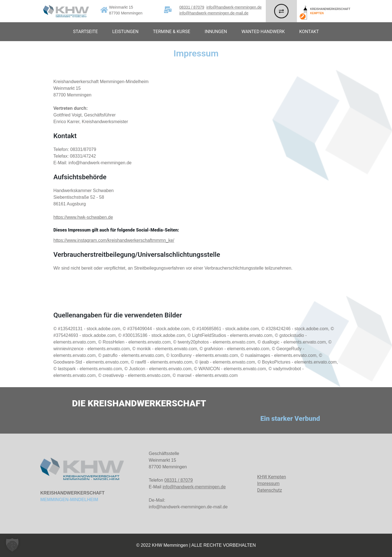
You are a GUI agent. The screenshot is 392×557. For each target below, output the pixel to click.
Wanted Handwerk (263, 32)
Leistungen (125, 32)
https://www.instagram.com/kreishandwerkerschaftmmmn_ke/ (114, 240)
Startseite (85, 32)
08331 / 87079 (192, 7)
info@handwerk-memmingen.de (234, 7)
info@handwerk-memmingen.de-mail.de (214, 13)
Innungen (216, 32)
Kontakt (309, 32)
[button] (12, 545)
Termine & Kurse (172, 32)
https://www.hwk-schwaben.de (83, 217)
